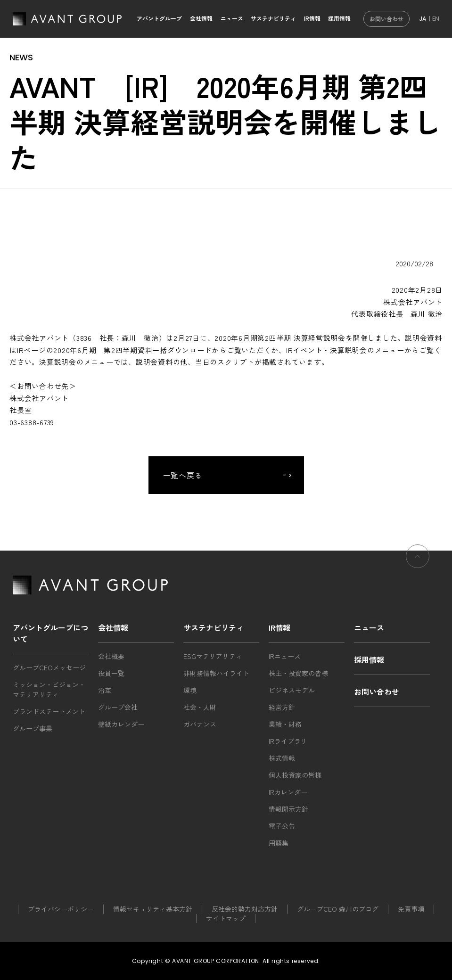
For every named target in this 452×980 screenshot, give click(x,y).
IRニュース (285, 656)
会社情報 (201, 18)
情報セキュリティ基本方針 (153, 909)
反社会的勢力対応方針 (245, 909)
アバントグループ (159, 18)
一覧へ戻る (183, 475)
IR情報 (312, 18)
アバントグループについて (50, 633)
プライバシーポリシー (61, 909)
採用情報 (339, 18)
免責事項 (411, 909)
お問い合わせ (386, 19)
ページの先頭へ (418, 571)
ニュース (232, 18)
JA (423, 19)
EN (436, 19)
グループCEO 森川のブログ (338, 909)
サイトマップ (226, 918)
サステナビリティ (273, 18)
